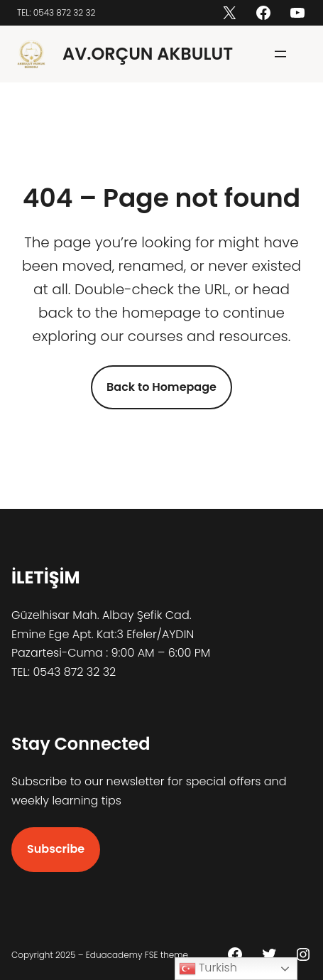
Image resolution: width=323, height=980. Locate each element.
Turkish (208, 968)
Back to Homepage (161, 387)
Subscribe (56, 849)
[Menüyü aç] (280, 54)
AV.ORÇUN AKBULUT (148, 54)
